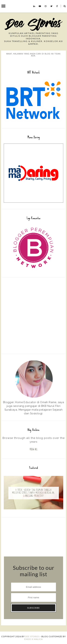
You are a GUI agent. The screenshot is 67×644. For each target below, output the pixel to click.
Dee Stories (32, 636)
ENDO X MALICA (33, 639)
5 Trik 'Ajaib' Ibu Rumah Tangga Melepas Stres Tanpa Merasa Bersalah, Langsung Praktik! (34, 493)
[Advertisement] (33, 315)
